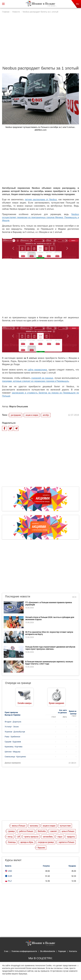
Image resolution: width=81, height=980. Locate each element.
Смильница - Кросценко (15, 757)
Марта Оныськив (19, 406)
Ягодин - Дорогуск (13, 722)
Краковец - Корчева (14, 747)
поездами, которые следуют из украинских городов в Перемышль (35, 381)
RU (78, 4)
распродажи (16, 415)
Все (74, 597)
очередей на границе (42, 378)
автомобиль (48, 837)
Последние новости (18, 596)
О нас (6, 951)
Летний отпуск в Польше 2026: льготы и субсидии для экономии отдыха (50, 618)
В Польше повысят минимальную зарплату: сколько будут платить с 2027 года (49, 663)
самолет (54, 831)
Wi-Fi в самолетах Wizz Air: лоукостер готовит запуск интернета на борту (49, 633)
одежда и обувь (27, 842)
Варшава (41, 847)
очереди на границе (46, 842)
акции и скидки (32, 415)
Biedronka (42, 831)
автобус (46, 415)
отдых (60, 837)
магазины (34, 826)
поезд (10, 837)
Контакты (73, 951)
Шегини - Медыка (12, 752)
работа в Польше (26, 831)
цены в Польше (68, 831)
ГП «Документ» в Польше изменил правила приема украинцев (49, 603)
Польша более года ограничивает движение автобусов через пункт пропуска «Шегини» (50, 648)
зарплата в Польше (66, 842)
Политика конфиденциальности (24, 951)
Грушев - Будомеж (13, 742)
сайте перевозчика (37, 370)
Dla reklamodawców (48, 951)
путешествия (65, 826)
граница (11, 831)
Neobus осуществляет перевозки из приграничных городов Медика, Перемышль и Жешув (40, 217)
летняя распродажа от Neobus (41, 200)
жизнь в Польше (19, 826)
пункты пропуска (31, 837)
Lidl (18, 837)
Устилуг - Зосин (12, 727)
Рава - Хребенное (12, 737)
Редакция (62, 951)
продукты (71, 837)
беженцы (12, 842)
